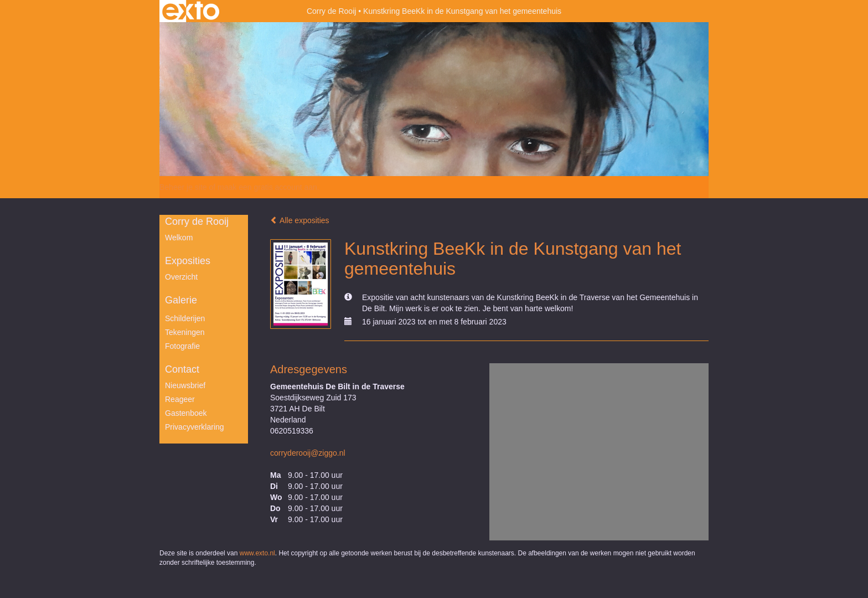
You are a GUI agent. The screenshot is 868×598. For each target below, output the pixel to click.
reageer (180, 399)
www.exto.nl (257, 553)
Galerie (181, 300)
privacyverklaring (195, 427)
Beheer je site (183, 187)
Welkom (179, 238)
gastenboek (186, 413)
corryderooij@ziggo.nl (308, 453)
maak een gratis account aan (267, 187)
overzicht (181, 277)
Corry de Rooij (331, 11)
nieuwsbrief (185, 385)
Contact (182, 369)
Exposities (188, 261)
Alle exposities (300, 220)
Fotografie (182, 346)
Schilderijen (185, 318)
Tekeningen (185, 332)
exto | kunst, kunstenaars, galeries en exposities (191, 11)
